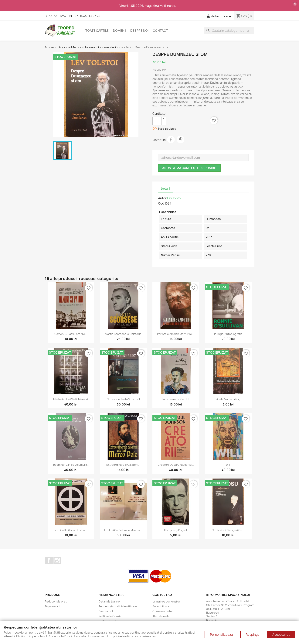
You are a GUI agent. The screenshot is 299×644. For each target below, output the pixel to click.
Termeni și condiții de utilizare (118, 606)
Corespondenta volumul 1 (123, 399)
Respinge (253, 635)
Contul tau (162, 595)
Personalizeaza (221, 635)
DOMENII (119, 31)
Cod (161, 203)
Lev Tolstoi (174, 198)
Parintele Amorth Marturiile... (176, 334)
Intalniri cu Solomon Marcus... (123, 530)
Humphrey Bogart (176, 530)
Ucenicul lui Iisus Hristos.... (71, 530)
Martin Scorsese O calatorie (123, 334)
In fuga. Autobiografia (228, 334)
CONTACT (160, 31)
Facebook (49, 560)
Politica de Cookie (110, 616)
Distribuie (171, 139)
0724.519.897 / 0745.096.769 (79, 16)
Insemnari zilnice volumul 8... (71, 465)
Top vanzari (52, 606)
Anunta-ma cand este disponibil (189, 168)
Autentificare (161, 606)
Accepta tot (281, 635)
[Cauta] (229, 31)
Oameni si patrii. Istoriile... (71, 334)
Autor (162, 198)
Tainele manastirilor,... (228, 399)
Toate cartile (97, 31)
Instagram (57, 560)
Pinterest (181, 139)
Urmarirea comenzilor (166, 601)
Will (228, 465)
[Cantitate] (157, 121)
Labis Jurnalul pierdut (176, 399)
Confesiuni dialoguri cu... (228, 530)
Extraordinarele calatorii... (123, 465)
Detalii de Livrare (109, 601)
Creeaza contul (162, 611)
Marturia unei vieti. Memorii (71, 399)
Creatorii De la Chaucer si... (176, 465)
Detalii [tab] (165, 189)
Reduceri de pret (56, 601)
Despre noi (139, 31)
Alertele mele (161, 616)
